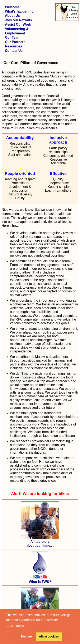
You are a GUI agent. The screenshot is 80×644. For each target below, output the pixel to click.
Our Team (13, 37)
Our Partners (15, 42)
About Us (12, 16)
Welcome (12, 7)
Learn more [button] (15, 626)
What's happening (19, 11)
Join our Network (19, 20)
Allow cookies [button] (49, 636)
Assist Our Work (18, 24)
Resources (14, 46)
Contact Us (14, 51)
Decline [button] (26, 636)
